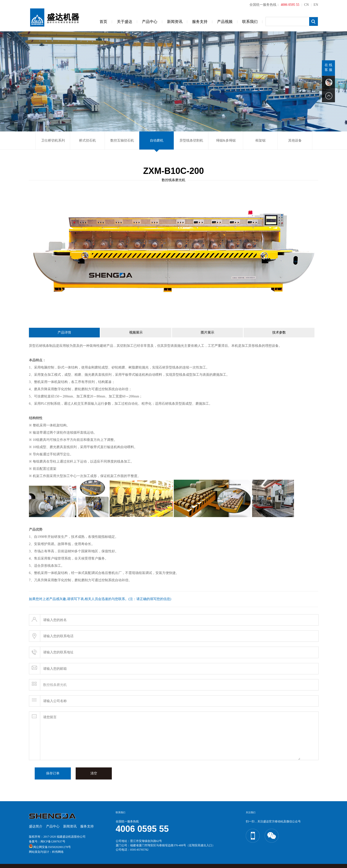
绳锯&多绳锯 (226, 140)
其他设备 (295, 140)
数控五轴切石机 (122, 140)
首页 (103, 22)
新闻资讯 (175, 22)
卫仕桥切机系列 (53, 140)
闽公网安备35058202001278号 (52, 847)
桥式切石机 (87, 140)
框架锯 (260, 140)
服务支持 (200, 22)
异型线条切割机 (191, 140)
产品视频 (225, 22)
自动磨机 (157, 140)
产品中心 (150, 22)
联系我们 (250, 22)
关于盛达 (125, 22)
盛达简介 (36, 826)
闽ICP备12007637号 (53, 841)
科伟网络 (58, 852)
